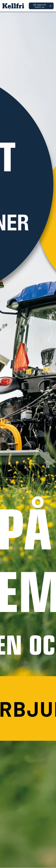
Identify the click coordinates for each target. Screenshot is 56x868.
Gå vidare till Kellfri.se (42, 6)
